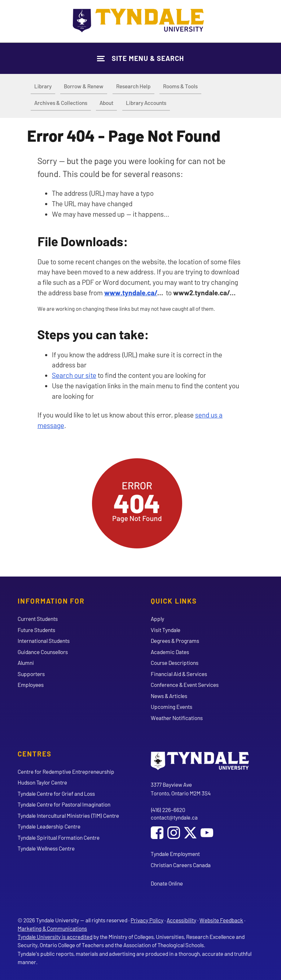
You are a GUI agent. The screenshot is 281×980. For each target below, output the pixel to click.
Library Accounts (146, 103)
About (106, 103)
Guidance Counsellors (43, 652)
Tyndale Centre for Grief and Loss (56, 794)
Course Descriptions (175, 663)
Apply (157, 619)
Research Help (133, 86)
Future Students (36, 630)
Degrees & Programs (175, 641)
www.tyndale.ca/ (131, 293)
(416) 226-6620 (168, 810)
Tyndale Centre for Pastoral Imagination (64, 804)
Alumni (26, 663)
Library (43, 86)
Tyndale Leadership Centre (49, 826)
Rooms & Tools (180, 86)
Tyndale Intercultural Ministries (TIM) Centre (68, 816)
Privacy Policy (147, 920)
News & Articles (169, 696)
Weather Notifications (177, 718)
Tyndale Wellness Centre (46, 848)
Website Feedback (221, 920)
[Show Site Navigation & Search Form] (140, 58)
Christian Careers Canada (181, 865)
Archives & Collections (61, 103)
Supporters (31, 674)
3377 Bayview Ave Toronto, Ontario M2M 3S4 (181, 789)
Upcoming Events (172, 707)
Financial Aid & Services (179, 674)
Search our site (74, 375)
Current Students (38, 619)
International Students (44, 641)
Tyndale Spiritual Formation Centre (59, 838)
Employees (31, 685)
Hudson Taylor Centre (42, 782)
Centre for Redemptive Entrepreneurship (66, 772)
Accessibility (181, 920)
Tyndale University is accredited (55, 937)
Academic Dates (170, 652)
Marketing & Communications (52, 928)
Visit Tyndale (166, 630)
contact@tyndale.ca (174, 817)
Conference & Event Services (185, 685)
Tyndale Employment (175, 854)
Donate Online (167, 883)
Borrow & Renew (84, 86)
